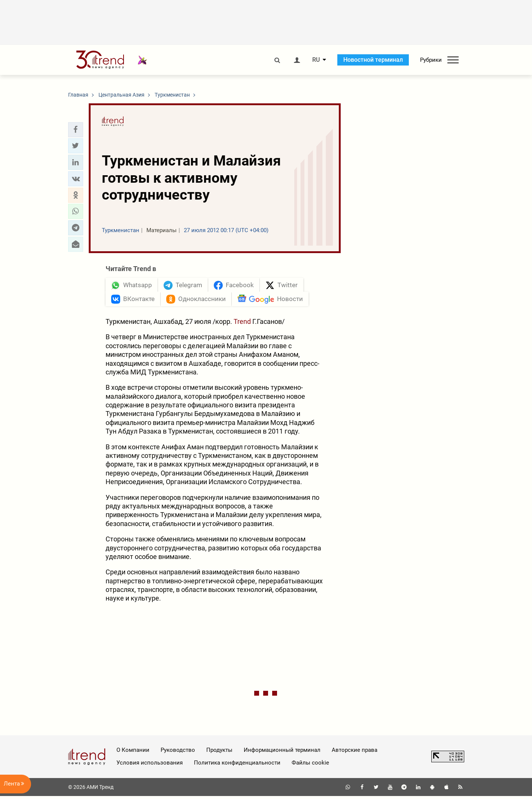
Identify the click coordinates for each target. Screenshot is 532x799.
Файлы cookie (310, 766)
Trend (243, 324)
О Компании (133, 753)
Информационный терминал (282, 753)
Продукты (219, 753)
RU (316, 60)
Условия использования (150, 766)
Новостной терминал (373, 60)
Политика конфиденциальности (237, 766)
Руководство (178, 753)
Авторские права (355, 753)
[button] (76, 130)
